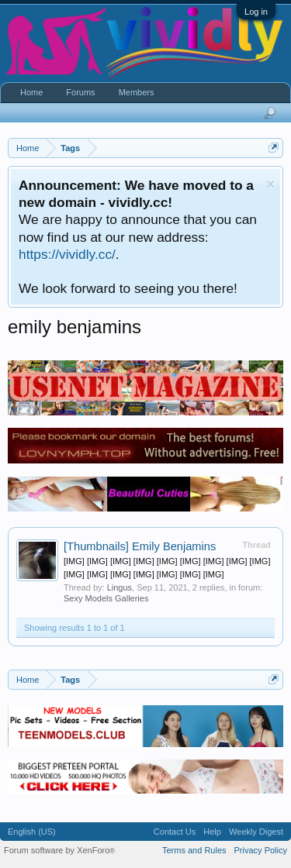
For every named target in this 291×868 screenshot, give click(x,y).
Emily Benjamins (140, 546)
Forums (80, 92)
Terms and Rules (194, 850)
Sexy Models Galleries (106, 598)
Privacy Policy (261, 850)
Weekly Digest (256, 832)
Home (31, 92)
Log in (256, 12)
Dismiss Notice (270, 184)
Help (212, 832)
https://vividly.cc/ (67, 254)
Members (137, 92)
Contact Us (175, 832)
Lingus (120, 587)
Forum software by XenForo (59, 850)
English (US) (32, 832)
